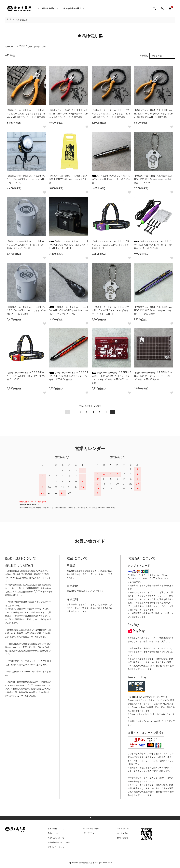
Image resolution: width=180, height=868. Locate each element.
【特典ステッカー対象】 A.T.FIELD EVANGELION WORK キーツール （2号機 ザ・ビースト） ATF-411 (111, 311)
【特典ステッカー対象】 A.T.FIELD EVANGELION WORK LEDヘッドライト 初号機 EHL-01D (111, 245)
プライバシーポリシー (57, 847)
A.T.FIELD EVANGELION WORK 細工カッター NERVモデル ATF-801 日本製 (111, 179)
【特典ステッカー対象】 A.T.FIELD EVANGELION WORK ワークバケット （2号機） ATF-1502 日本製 (26, 311)
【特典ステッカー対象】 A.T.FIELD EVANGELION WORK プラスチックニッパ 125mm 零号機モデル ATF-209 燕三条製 (26, 114)
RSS (84, 833)
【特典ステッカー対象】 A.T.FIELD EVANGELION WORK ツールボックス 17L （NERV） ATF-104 (69, 245)
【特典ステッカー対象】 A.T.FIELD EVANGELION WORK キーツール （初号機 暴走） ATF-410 (153, 179)
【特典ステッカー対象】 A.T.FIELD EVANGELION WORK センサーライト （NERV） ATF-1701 (26, 179)
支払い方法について (56, 838)
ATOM (91, 833)
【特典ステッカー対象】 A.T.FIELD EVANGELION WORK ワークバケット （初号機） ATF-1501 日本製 (26, 245)
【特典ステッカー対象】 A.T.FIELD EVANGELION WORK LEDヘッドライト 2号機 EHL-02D (26, 376)
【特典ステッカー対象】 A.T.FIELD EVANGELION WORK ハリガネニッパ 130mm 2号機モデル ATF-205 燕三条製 (69, 114)
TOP (9, 20)
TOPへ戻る (90, 818)
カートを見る (122, 833)
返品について (53, 833)
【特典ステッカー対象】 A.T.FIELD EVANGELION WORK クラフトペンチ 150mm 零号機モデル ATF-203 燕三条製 (154, 114)
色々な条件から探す (72, 9)
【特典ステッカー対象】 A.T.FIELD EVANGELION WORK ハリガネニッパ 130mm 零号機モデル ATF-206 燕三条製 (111, 114)
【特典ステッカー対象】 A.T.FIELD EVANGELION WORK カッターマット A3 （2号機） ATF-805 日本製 (153, 376)
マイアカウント (123, 829)
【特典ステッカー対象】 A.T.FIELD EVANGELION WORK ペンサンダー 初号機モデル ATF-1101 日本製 (154, 245)
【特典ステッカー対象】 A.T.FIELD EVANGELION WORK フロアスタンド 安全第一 (68, 179)
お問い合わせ (122, 838)
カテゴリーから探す (46, 9)
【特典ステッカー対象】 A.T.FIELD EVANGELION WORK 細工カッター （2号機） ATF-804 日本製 (69, 376)
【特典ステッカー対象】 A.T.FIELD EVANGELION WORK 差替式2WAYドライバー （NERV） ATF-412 (69, 311)
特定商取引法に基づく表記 (59, 842)
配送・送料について (56, 829)
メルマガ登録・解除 (91, 829)
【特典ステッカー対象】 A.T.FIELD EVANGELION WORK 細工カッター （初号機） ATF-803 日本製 (153, 311)
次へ (113, 412)
